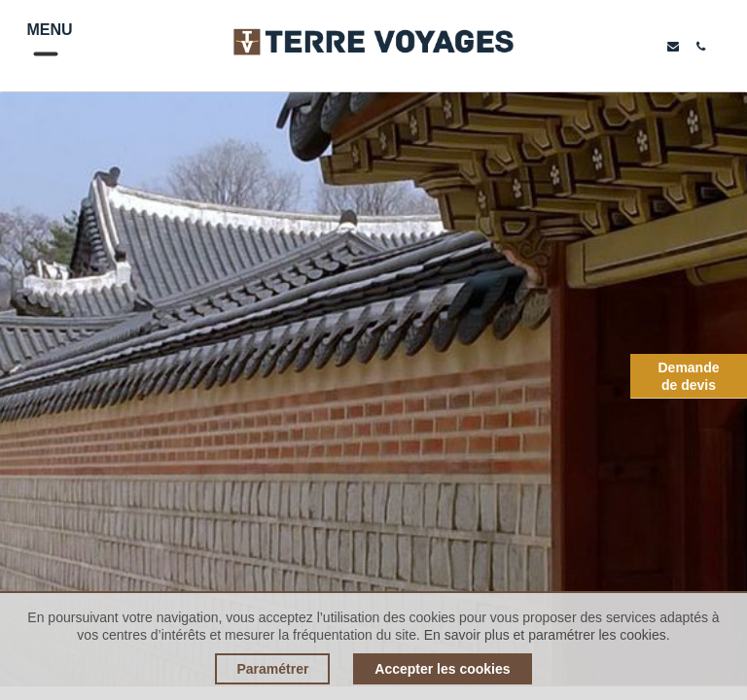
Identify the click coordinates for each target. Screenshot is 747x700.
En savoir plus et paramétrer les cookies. (547, 635)
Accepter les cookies (442, 669)
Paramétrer (272, 669)
